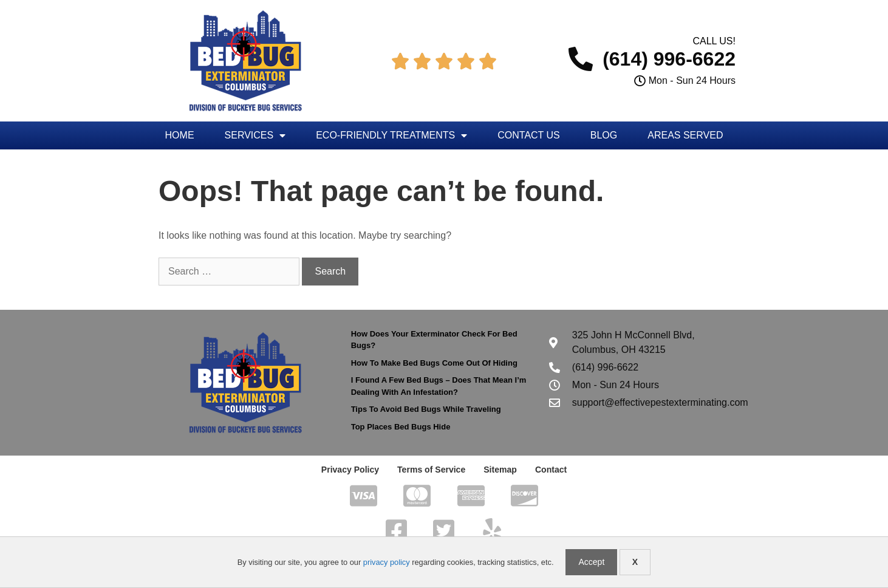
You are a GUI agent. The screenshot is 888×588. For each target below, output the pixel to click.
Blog (604, 135)
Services (255, 135)
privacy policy (387, 562)
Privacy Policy (350, 470)
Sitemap (500, 470)
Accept (591, 562)
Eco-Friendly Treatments (391, 135)
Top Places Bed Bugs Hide (401, 427)
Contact (551, 470)
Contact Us (529, 135)
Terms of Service (431, 470)
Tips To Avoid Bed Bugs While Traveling (426, 409)
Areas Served (685, 135)
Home (180, 135)
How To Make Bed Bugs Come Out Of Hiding (434, 363)
